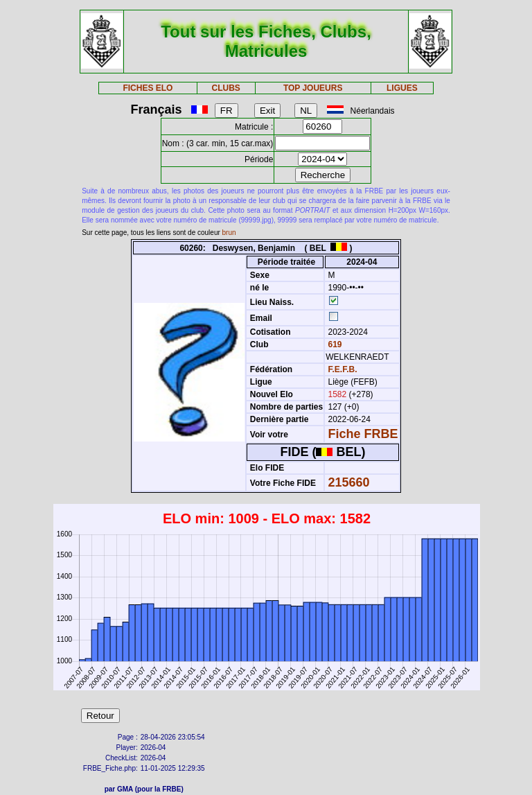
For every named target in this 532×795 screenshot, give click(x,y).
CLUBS (225, 88)
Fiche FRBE (363, 434)
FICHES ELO (148, 88)
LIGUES (402, 88)
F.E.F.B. (343, 369)
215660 (349, 482)
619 (334, 344)
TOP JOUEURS (313, 88)
